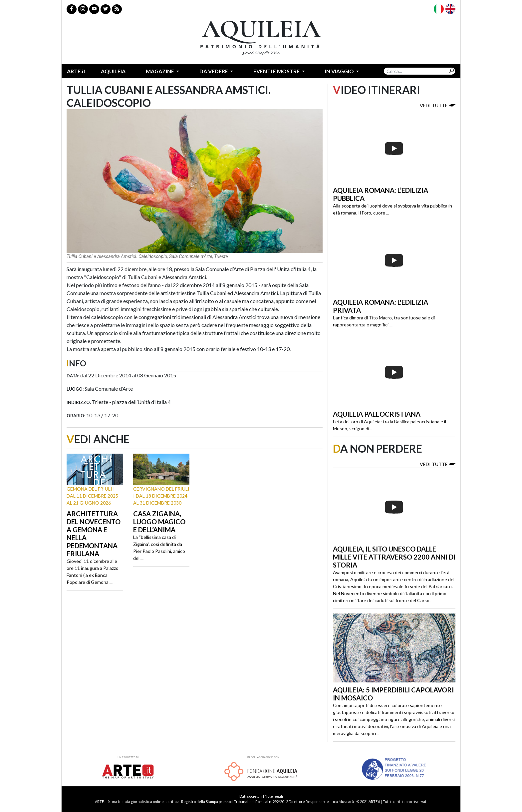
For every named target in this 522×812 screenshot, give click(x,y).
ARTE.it (76, 71)
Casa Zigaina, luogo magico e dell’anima (159, 522)
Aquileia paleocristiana (377, 414)
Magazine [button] (160, 71)
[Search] (416, 71)
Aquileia (113, 71)
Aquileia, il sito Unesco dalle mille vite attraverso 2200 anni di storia (394, 557)
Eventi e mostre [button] (277, 71)
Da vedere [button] (214, 71)
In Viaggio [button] (340, 71)
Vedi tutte (438, 105)
